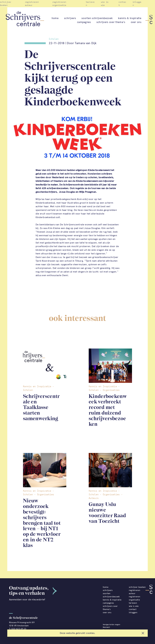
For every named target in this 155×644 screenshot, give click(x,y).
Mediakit (106, 627)
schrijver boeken (137, 587)
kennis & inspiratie (130, 18)
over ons (136, 22)
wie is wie (134, 606)
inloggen (133, 612)
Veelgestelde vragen (112, 625)
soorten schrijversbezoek (97, 18)
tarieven (133, 603)
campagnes (84, 22)
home (55, 18)
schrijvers (70, 18)
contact (133, 609)
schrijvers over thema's (111, 22)
